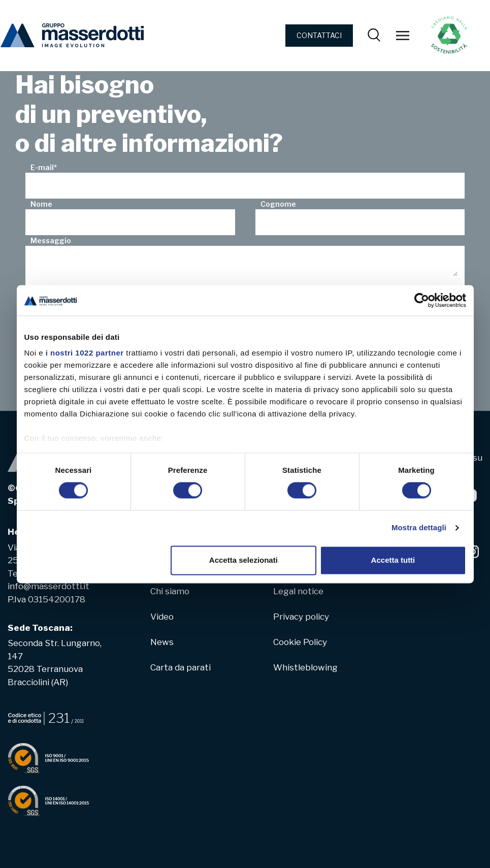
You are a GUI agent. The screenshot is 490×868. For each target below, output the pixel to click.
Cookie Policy (300, 642)
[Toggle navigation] (403, 36)
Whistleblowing (305, 667)
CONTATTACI (319, 35)
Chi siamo (170, 591)
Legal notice (298, 591)
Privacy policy (301, 617)
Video (162, 617)
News (162, 642)
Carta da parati (181, 667)
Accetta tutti (393, 560)
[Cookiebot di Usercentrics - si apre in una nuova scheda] (422, 300)
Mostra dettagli (419, 528)
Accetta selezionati (243, 560)
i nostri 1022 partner (85, 353)
